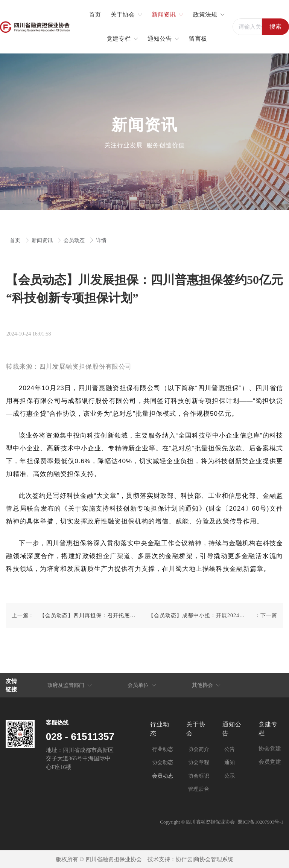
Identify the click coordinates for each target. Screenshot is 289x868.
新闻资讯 (43, 240)
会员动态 (75, 240)
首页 (16, 240)
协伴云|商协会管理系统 (205, 859)
